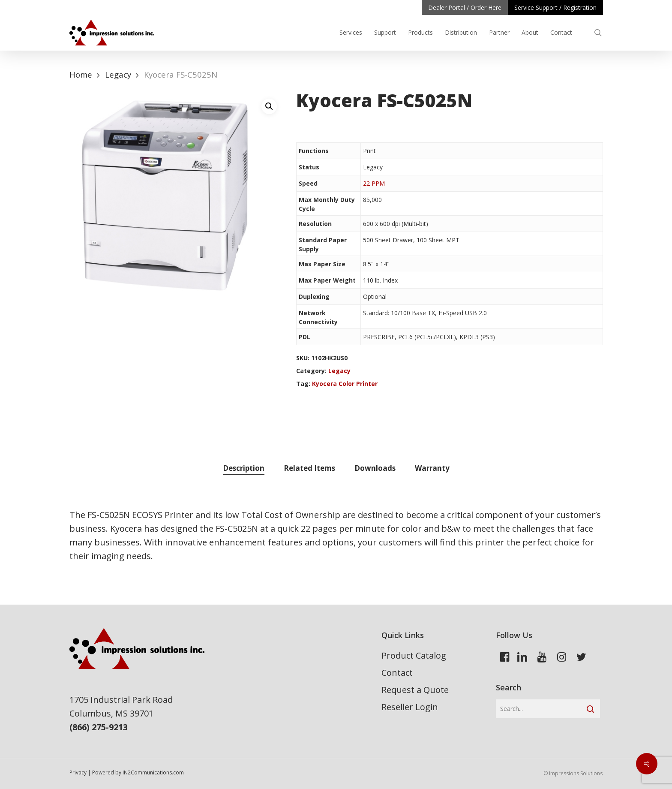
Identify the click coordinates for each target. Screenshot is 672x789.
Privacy (78, 772)
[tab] (244, 468)
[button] (269, 106)
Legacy (118, 74)
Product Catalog (414, 655)
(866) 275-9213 (99, 727)
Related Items (309, 468)
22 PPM (374, 183)
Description (244, 468)
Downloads (375, 468)
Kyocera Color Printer (345, 384)
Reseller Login (410, 707)
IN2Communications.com (153, 772)
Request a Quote (415, 690)
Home (81, 74)
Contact (397, 673)
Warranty (432, 468)
